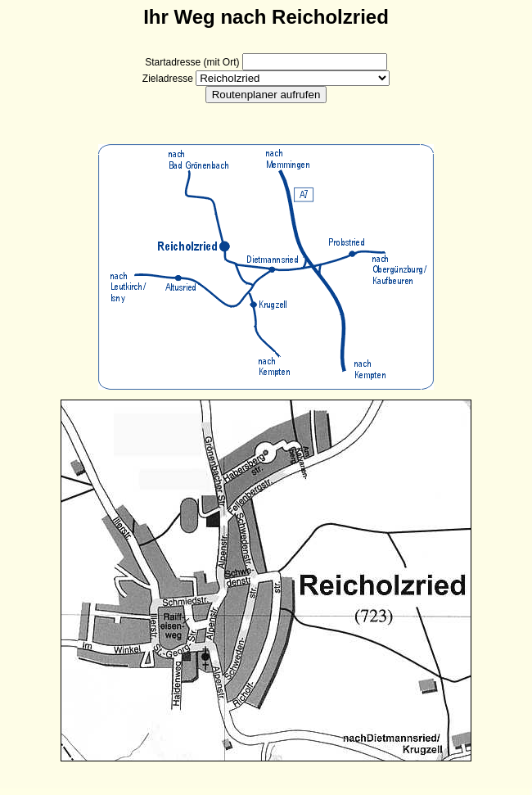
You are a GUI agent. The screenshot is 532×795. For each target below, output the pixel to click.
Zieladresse (168, 79)
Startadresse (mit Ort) (192, 62)
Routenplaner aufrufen (266, 95)
